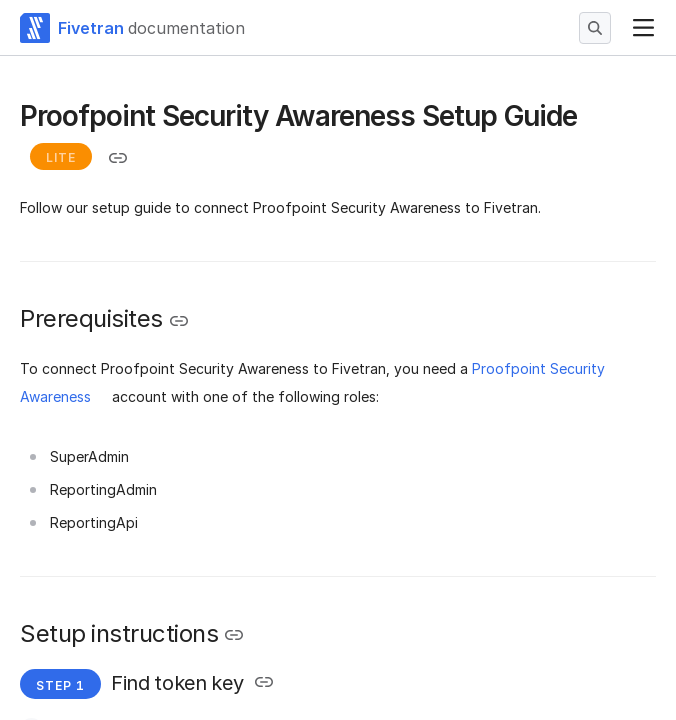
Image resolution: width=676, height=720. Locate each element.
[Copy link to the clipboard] (118, 158)
